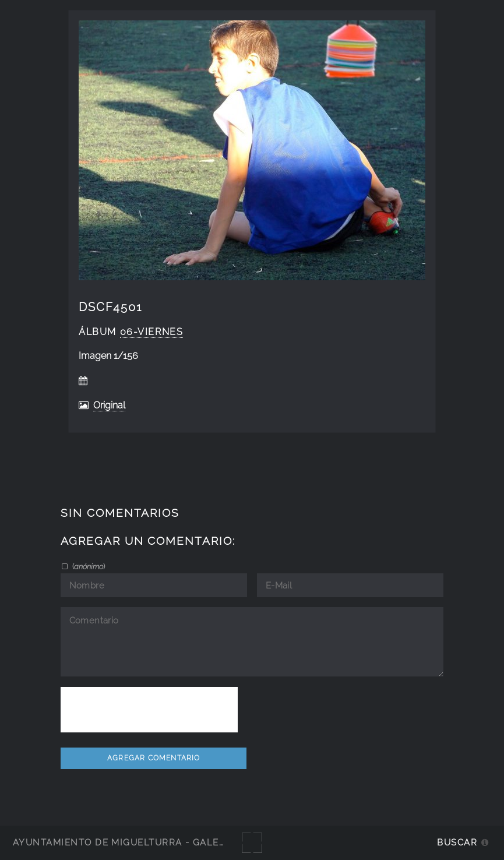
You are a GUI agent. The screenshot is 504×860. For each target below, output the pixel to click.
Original (109, 405)
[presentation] (149, 710)
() (88, 566)
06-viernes (152, 332)
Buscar (457, 842)
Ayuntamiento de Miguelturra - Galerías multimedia (160, 842)
